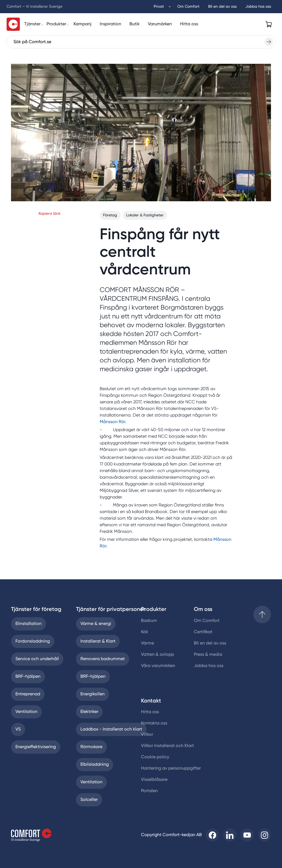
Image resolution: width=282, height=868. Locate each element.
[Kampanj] (82, 24)
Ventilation (26, 712)
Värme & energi (96, 624)
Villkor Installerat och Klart (167, 746)
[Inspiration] (110, 24)
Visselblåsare (154, 780)
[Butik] (135, 24)
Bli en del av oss (210, 643)
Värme (147, 643)
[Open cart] (269, 24)
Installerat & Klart (98, 641)
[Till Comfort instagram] (265, 835)
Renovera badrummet (103, 659)
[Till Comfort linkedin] (230, 835)
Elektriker (89, 712)
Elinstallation (29, 624)
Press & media (208, 655)
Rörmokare (91, 747)
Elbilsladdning (95, 765)
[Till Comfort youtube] (247, 835)
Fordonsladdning (33, 641)
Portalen (149, 791)
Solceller (89, 800)
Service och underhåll (37, 659)
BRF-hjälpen (28, 677)
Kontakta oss (154, 723)
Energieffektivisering (36, 747)
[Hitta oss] (189, 24)
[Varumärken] (160, 24)
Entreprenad (28, 694)
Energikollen (93, 694)
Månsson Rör (113, 422)
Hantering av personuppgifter (171, 768)
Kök (145, 632)
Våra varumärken (158, 666)
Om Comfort (207, 621)
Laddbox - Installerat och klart (111, 729)
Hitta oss (150, 712)
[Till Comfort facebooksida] (212, 835)
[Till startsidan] (13, 24)
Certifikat (203, 632)
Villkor (147, 735)
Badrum (149, 621)
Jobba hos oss (209, 666)
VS (18, 729)
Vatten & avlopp (158, 655)
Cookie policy (155, 757)
